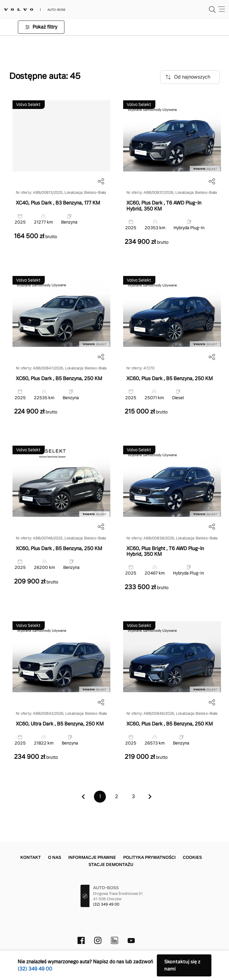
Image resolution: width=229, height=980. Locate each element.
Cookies (192, 857)
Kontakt (31, 857)
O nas (55, 857)
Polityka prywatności (149, 857)
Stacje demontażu (111, 864)
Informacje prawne (92, 857)
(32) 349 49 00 (106, 904)
